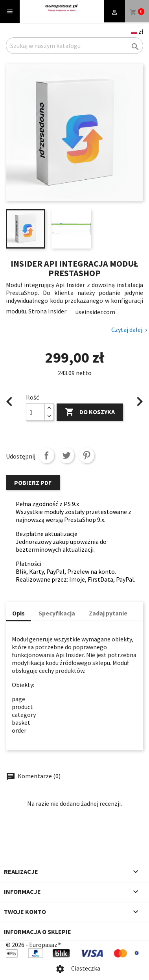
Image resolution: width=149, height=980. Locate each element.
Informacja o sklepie (38, 932)
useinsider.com (95, 312)
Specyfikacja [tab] (57, 613)
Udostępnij (46, 455)
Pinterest (86, 455)
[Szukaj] (74, 46)
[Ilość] (35, 412)
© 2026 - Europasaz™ (34, 945)
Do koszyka (90, 412)
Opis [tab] (18, 613)
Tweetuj (66, 455)
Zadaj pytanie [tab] (108, 613)
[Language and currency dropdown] (137, 31)
